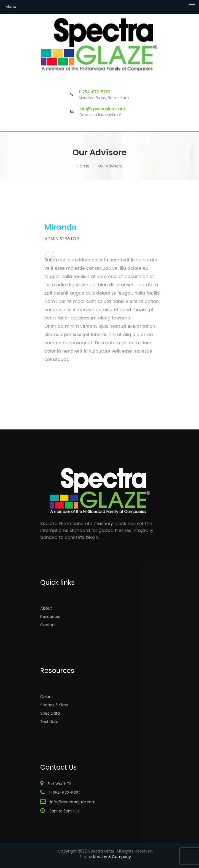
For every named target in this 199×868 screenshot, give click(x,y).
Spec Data (50, 713)
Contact (48, 625)
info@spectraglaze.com (102, 109)
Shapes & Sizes (54, 705)
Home (83, 166)
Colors (46, 697)
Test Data (49, 722)
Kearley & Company (112, 857)
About (46, 608)
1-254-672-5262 (95, 92)
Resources (50, 617)
